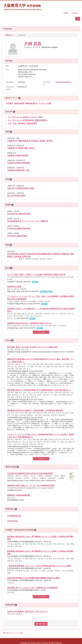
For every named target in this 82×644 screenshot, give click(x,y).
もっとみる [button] (41, 332)
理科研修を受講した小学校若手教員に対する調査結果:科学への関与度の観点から (39, 390)
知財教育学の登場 (14, 287)
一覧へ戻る (41, 624)
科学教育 (10, 103)
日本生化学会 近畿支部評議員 (19, 214)
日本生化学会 (12, 521)
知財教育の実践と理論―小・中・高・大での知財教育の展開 (31, 485)
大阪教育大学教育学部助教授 (19, 163)
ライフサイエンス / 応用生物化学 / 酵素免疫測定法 (28, 120)
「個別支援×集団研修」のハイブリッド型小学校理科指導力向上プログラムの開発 (39, 566)
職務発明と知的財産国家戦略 (19, 495)
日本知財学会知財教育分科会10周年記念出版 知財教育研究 (30, 473)
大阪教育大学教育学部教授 (18, 155)
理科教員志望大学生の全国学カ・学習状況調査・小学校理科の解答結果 (35, 410)
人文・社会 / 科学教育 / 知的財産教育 (22, 123)
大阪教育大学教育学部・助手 (19, 170)
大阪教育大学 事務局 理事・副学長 (21, 148)
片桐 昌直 (33, 44)
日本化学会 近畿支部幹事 (17, 236)
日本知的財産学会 (14, 516)
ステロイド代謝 (45, 103)
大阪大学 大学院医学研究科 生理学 (21, 188)
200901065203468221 (63, 82)
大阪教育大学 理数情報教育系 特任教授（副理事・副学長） (30, 141)
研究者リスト (10, 35)
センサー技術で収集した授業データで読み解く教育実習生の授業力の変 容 (36, 274)
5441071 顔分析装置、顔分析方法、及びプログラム (28, 611)
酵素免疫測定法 (32, 103)
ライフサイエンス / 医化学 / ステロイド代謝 (25, 117)
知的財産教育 (19, 103)
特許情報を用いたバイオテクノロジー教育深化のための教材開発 (33, 588)
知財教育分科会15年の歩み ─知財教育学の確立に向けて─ (30, 323)
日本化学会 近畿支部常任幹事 (19, 228)
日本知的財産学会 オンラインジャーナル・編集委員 (28, 221)
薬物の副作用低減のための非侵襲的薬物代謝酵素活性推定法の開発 (33, 578)
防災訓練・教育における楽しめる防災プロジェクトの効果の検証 (33, 347)
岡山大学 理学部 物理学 (16, 196)
